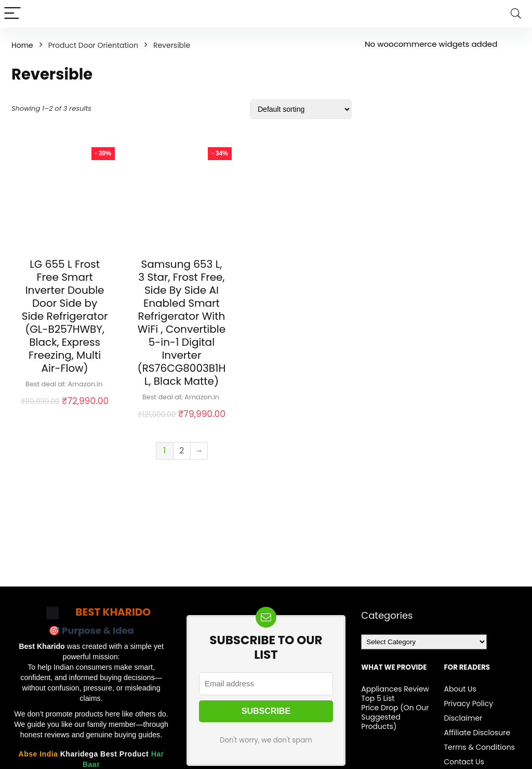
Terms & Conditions (479, 747)
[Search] (516, 14)
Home (22, 45)
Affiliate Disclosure (477, 733)
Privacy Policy (468, 703)
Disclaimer (463, 718)
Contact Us (464, 762)
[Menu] (12, 14)
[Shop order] (301, 109)
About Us (460, 689)
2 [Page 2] (182, 451)
